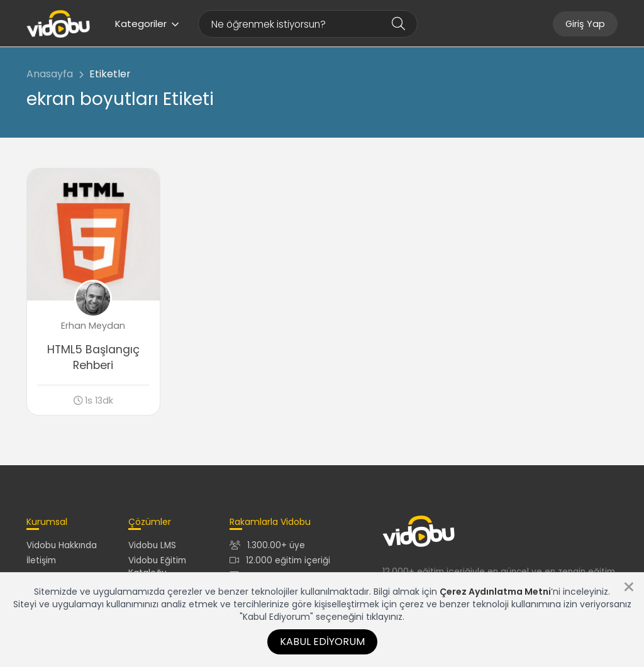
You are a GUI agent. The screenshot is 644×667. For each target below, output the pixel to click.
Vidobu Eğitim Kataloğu (157, 566)
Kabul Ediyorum (322, 642)
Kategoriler (147, 24)
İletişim (41, 560)
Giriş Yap (585, 24)
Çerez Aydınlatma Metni (495, 592)
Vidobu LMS (152, 545)
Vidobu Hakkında (62, 545)
